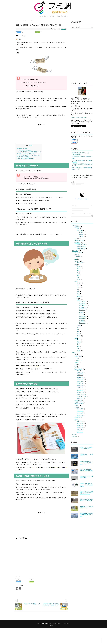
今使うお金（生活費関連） (25, 150)
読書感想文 (78, 243)
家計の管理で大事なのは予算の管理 (26, 153)
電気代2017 (80, 421)
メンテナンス (78, 360)
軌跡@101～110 (81, 394)
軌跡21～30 (80, 377)
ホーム (41, 16)
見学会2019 (80, 413)
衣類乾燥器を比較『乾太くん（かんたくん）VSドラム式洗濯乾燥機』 (86, 485)
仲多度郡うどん (83, 306)
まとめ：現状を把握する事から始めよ (26, 159)
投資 (78, 228)
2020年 (81, 234)
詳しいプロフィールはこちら (79, 117)
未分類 (74, 434)
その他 (79, 266)
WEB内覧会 (78, 356)
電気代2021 (80, 430)
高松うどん (82, 323)
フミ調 (55, 626)
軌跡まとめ (78, 418)
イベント (79, 283)
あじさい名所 (78, 253)
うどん (79, 300)
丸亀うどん (82, 304)
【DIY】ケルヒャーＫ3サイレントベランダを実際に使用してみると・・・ (86, 463)
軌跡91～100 (80, 392)
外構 (76, 365)
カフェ (79, 269)
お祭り (76, 255)
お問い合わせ (64, 16)
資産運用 (79, 231)
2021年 (81, 236)
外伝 (78, 371)
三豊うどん (82, 301)
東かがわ (82, 314)
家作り (46, 16)
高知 (76, 338)
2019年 (81, 232)
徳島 (76, 265)
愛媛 (76, 282)
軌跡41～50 (80, 381)
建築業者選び (78, 401)
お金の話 (63, 29)
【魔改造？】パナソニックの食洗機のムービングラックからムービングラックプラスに (86, 493)
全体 (76, 259)
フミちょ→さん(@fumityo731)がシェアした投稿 (83, 214)
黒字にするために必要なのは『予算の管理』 (30, 155)
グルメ (79, 271)
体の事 (76, 239)
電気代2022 (80, 432)
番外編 (76, 405)
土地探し (77, 363)
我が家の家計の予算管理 (23, 157)
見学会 (76, 407)
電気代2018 (80, 423)
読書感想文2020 (81, 247)
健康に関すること (79, 241)
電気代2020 (80, 428)
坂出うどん (82, 310)
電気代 (76, 420)
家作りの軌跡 (78, 369)
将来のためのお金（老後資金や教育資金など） (30, 152)
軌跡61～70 (80, 386)
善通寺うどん (83, 308)
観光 (78, 277)
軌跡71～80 (80, 388)
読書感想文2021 (81, 249)
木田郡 (81, 312)
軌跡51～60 (80, 384)
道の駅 (79, 279)
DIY (75, 354)
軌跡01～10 (80, 373)
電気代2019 (80, 426)
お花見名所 (78, 257)
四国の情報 (51, 16)
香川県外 (82, 321)
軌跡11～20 (80, 375)
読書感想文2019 (81, 244)
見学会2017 (80, 409)
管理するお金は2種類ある (23, 148)
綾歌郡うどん (83, 316)
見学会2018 (80, 411)
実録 (76, 367)
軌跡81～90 (80, 390)
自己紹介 (75, 436)
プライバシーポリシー (57, 623)
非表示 (31, 145)
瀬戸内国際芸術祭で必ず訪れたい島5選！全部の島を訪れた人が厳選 (86, 515)
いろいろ (58, 16)
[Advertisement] (41, 133)
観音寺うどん (83, 319)
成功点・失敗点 (79, 403)
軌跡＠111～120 (81, 397)
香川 (76, 298)
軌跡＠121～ (80, 399)
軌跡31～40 (80, 379)
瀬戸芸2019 (80, 263)
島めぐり (77, 261)
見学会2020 (80, 415)
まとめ (76, 358)
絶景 (78, 275)
